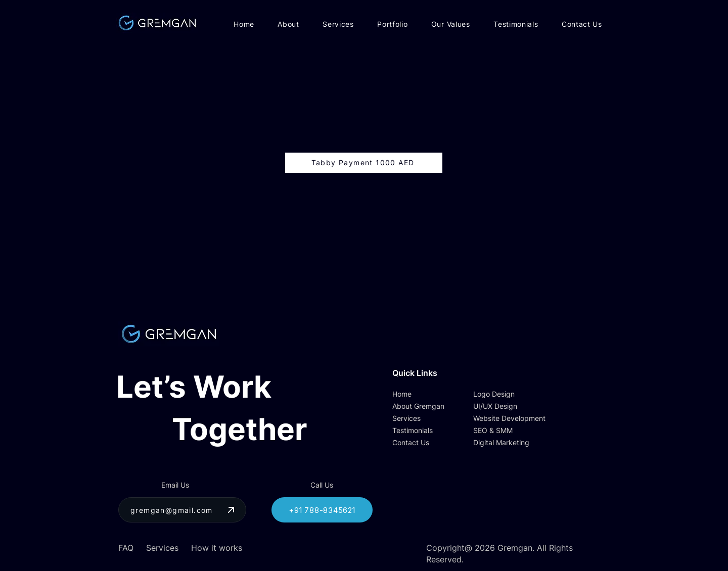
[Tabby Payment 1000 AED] (364, 163)
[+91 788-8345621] (322, 510)
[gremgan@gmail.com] (182, 510)
